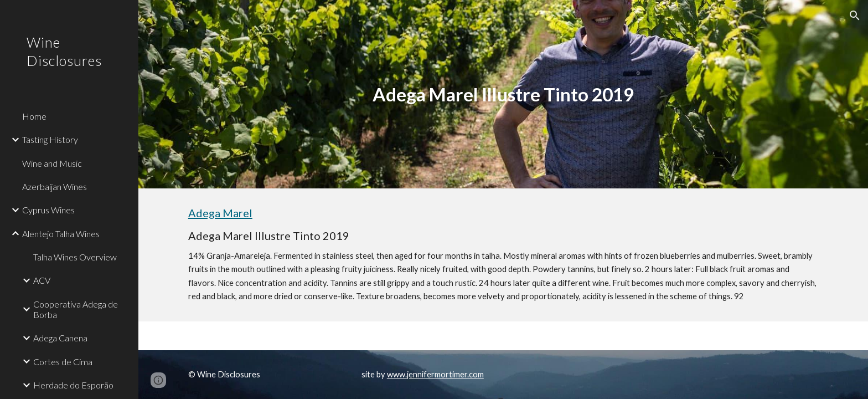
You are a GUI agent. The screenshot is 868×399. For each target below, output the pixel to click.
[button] (855, 16)
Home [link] (34, 116)
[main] (503, 94)
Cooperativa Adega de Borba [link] (76, 309)
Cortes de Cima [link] (63, 362)
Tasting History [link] (50, 139)
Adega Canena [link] (60, 338)
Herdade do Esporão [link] (73, 385)
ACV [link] (42, 280)
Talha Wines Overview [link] (75, 257)
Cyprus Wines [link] (48, 210)
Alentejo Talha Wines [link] (61, 234)
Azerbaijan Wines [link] (55, 186)
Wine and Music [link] (52, 163)
